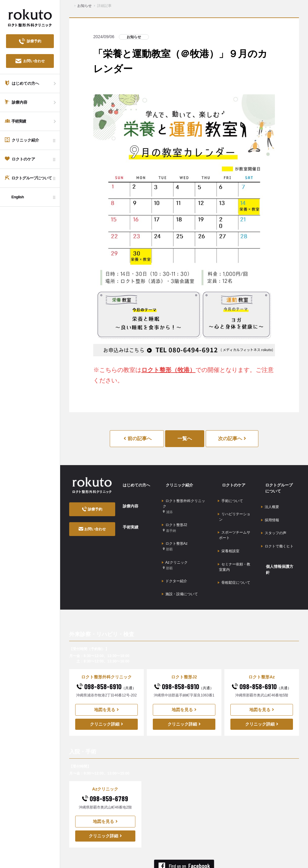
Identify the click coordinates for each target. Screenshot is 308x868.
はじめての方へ (133, 482)
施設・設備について (180, 566)
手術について (230, 493)
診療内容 (127, 497)
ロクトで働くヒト (277, 528)
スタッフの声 (274, 518)
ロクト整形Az (175, 530)
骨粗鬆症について (234, 554)
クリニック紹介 (176, 482)
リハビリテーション (234, 505)
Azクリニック (175, 545)
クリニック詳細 (106, 694)
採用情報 (270, 509)
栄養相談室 (229, 531)
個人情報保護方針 (278, 543)
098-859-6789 (105, 768)
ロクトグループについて (279, 485)
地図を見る (106, 679)
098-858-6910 (106, 656)
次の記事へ (232, 439)
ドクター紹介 (174, 556)
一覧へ (185, 439)
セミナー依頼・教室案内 (234, 542)
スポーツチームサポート (234, 519)
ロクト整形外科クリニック (185, 499)
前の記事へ (137, 439)
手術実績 (127, 512)
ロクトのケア (230, 482)
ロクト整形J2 (175, 516)
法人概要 (270, 500)
